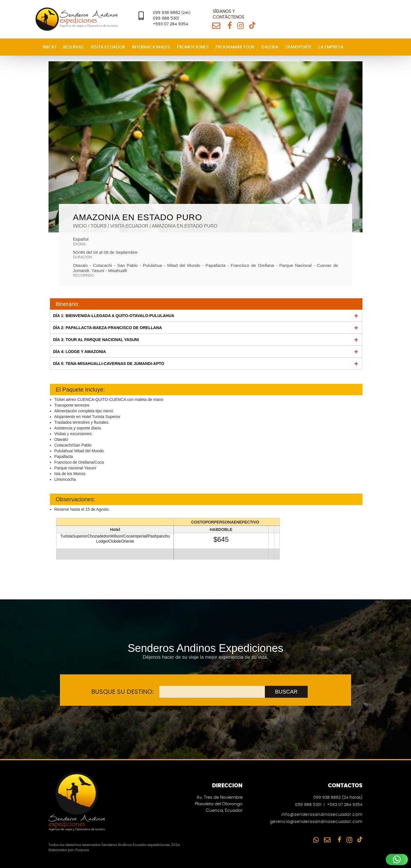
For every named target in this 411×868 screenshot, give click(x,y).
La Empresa (331, 47)
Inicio (50, 47)
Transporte (298, 47)
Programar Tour (235, 47)
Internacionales (151, 47)
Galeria (270, 47)
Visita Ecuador (108, 47)
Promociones (193, 47)
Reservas (73, 47)
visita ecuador (129, 226)
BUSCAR (286, 692)
